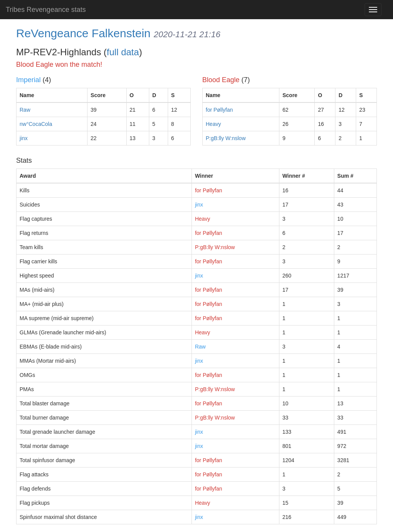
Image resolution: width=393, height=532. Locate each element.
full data (123, 52)
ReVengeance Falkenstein (83, 33)
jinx (24, 138)
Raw (25, 110)
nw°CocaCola (36, 124)
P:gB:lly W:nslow (226, 138)
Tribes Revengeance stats (46, 10)
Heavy (213, 124)
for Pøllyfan (219, 110)
